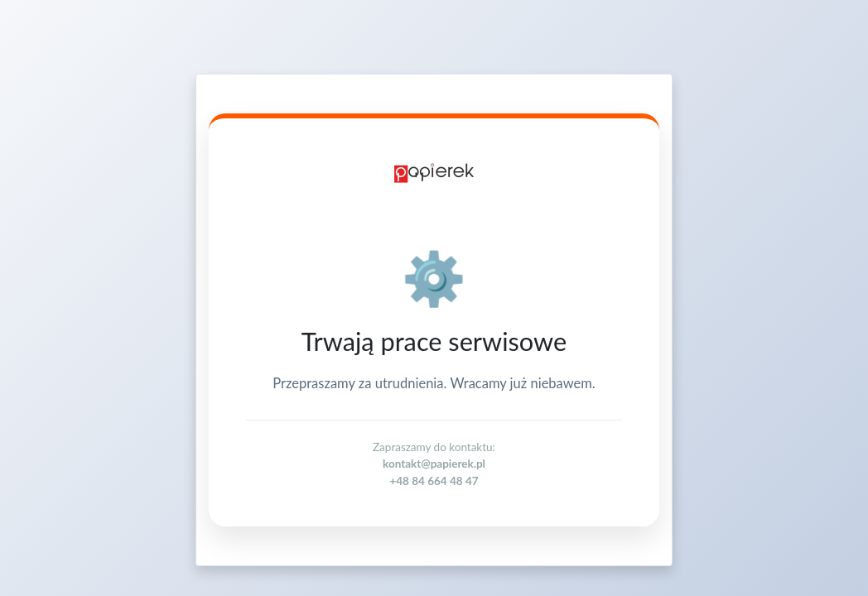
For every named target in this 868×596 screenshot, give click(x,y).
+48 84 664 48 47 (434, 481)
